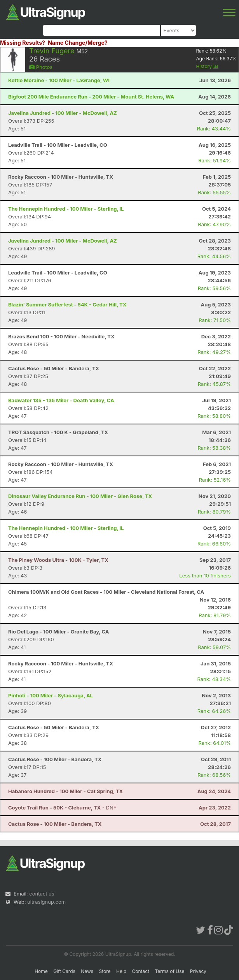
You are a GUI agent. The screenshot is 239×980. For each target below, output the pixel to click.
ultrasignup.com (46, 902)
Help (121, 971)
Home (41, 971)
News (87, 971)
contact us (42, 894)
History (207, 66)
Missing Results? (23, 43)
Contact (141, 971)
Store (105, 971)
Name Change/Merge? (78, 43)
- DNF (62, 808)
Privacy (198, 971)
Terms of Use (169, 971)
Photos (41, 67)
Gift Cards (64, 971)
